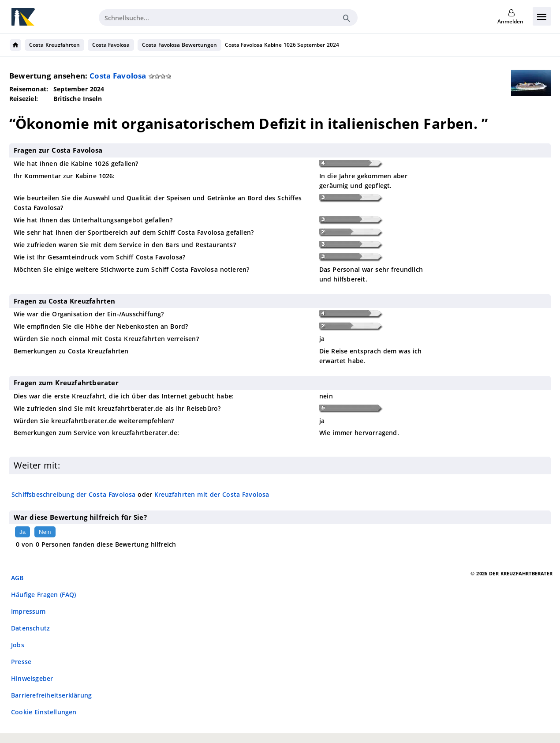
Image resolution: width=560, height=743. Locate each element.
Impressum (28, 611)
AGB (17, 578)
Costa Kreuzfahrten (54, 45)
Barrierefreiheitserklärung (51, 695)
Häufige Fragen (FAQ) (43, 595)
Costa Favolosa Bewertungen (179, 45)
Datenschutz (30, 628)
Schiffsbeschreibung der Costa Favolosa (74, 494)
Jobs (18, 645)
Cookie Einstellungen (44, 712)
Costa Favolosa (111, 45)
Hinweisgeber (32, 678)
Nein (45, 532)
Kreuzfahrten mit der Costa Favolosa (212, 494)
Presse (21, 662)
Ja (22, 532)
